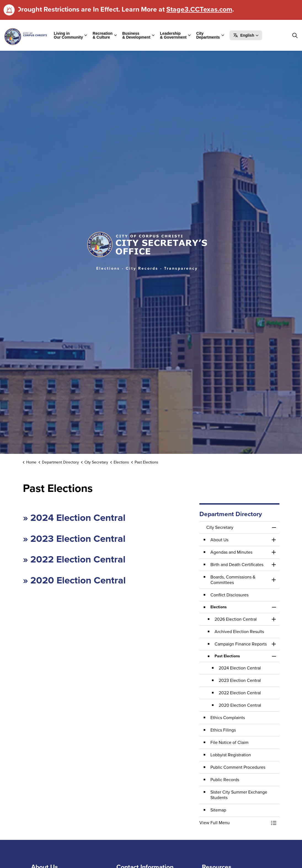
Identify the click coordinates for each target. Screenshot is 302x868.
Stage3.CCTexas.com (199, 9)
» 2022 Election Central (74, 559)
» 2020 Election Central (74, 580)
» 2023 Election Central (74, 539)
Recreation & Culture (103, 35)
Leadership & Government (173, 35)
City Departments (208, 35)
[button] (246, 35)
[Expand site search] (295, 35)
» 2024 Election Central (74, 518)
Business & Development (136, 35)
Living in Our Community (68, 35)
